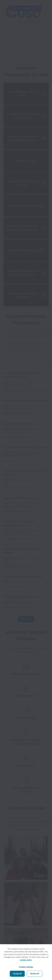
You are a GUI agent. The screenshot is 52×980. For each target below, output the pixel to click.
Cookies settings (26, 967)
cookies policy (26, 960)
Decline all (35, 974)
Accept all (17, 974)
